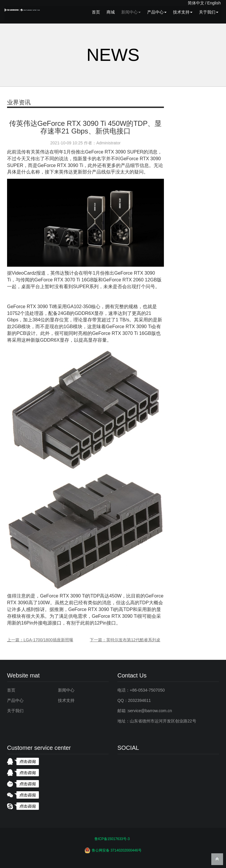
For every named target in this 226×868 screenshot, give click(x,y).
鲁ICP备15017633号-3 (112, 839)
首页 (96, 12)
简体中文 (196, 3)
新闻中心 (131, 12)
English (214, 3)
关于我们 (209, 12)
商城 (111, 12)
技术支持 (183, 12)
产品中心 (157, 12)
